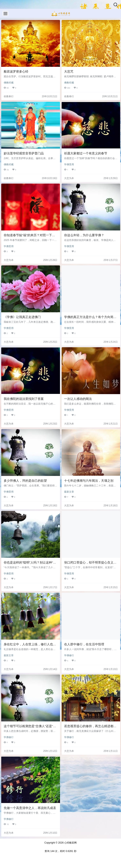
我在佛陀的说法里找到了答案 (24, 399)
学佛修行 (69, 655)
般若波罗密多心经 (16, 71)
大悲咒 (69, 71)
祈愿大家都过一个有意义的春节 (86, 153)
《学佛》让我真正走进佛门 (22, 317)
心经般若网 (70, 843)
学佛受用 (69, 164)
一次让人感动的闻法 (78, 399)
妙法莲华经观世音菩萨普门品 (24, 153)
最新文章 (69, 492)
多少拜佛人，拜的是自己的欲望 (25, 481)
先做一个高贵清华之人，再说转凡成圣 (30, 808)
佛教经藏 (9, 83)
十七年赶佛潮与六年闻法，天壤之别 (89, 481)
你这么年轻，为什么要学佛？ (84, 235)
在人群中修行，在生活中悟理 (84, 644)
